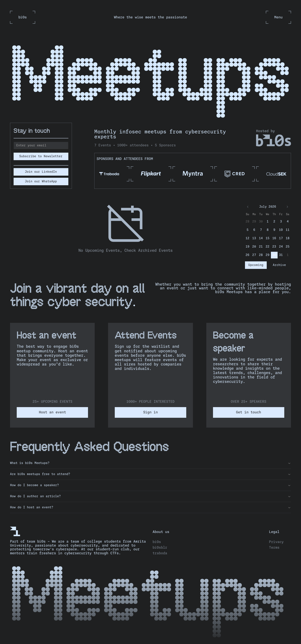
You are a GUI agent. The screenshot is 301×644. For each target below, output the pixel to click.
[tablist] (268, 265)
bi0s (157, 542)
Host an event (52, 412)
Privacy (276, 542)
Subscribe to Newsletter (41, 156)
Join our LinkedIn (41, 172)
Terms (274, 548)
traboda (160, 553)
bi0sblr (160, 548)
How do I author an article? (150, 496)
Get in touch (249, 412)
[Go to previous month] (248, 207)
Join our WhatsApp (41, 181)
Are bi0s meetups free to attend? (150, 474)
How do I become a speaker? (150, 485)
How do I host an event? (150, 507)
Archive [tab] (279, 265)
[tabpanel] (125, 229)
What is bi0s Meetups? (150, 463)
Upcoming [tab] (256, 265)
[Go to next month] (287, 207)
